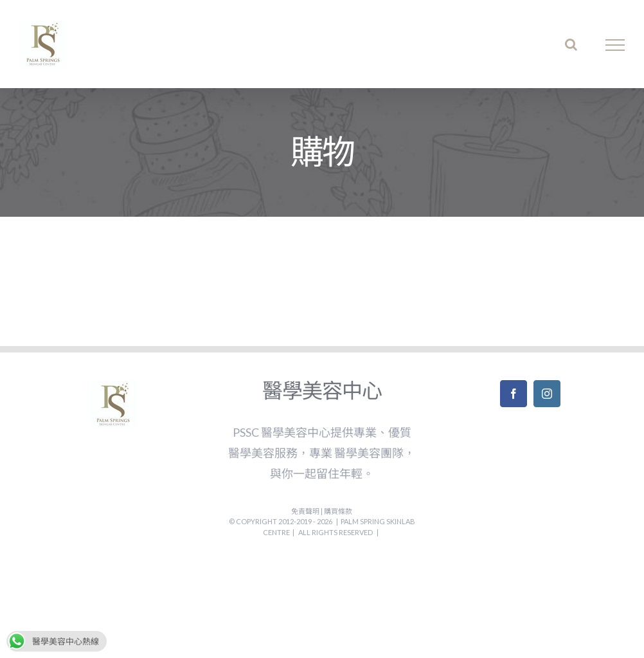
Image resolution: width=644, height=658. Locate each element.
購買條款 (338, 511)
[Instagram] (547, 394)
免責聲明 (306, 511)
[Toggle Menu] (615, 45)
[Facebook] (514, 394)
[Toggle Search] (571, 44)
